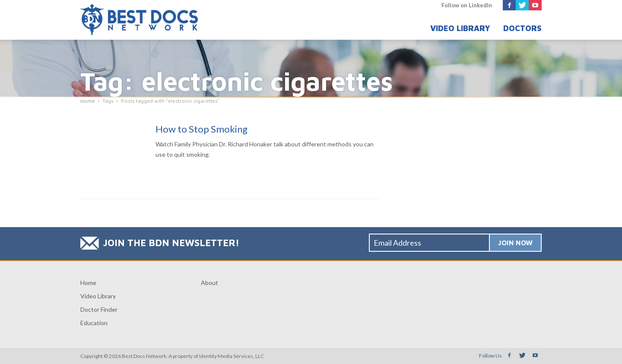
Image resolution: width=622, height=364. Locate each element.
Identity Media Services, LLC (232, 356)
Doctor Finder (99, 309)
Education (94, 323)
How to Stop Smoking (202, 129)
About (209, 283)
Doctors (522, 28)
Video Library (460, 28)
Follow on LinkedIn (467, 5)
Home (88, 283)
